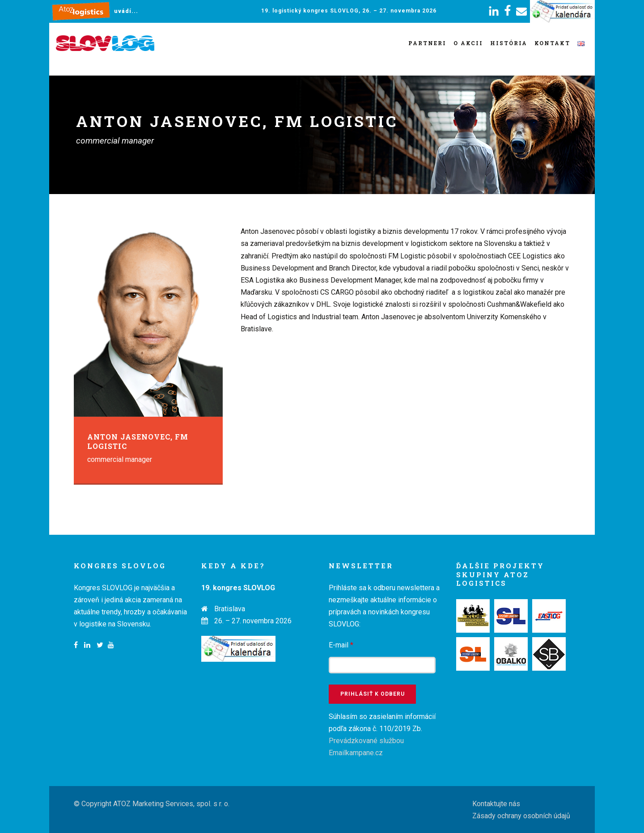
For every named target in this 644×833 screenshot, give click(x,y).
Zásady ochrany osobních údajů (521, 816)
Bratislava (230, 609)
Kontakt (552, 43)
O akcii (468, 43)
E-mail (341, 645)
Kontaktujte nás (496, 804)
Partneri (427, 43)
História (509, 43)
